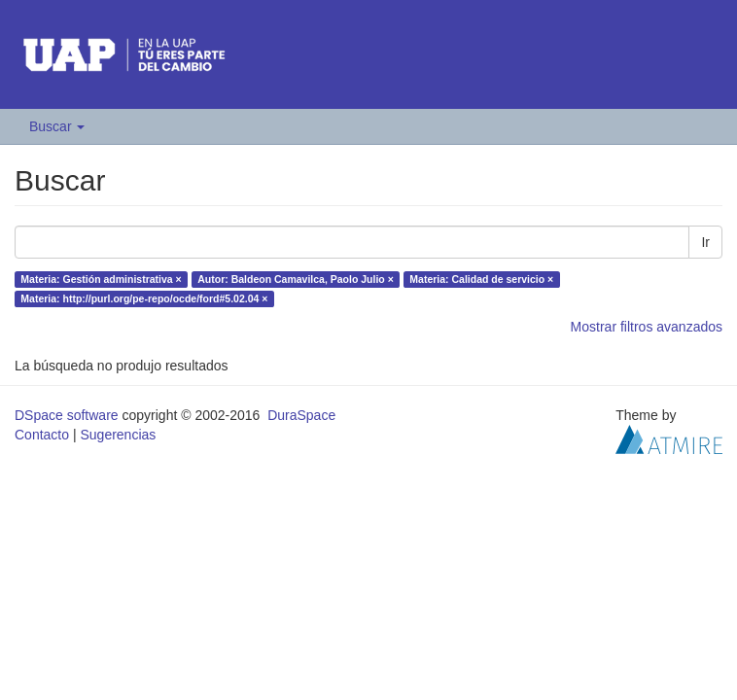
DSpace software (67, 415)
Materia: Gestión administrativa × (101, 279)
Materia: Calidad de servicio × (481, 279)
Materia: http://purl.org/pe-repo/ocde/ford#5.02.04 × (144, 298)
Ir (705, 242)
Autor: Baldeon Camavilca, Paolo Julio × (296, 279)
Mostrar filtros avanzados (647, 327)
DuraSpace (301, 415)
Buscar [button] (57, 126)
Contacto (42, 435)
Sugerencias (118, 435)
